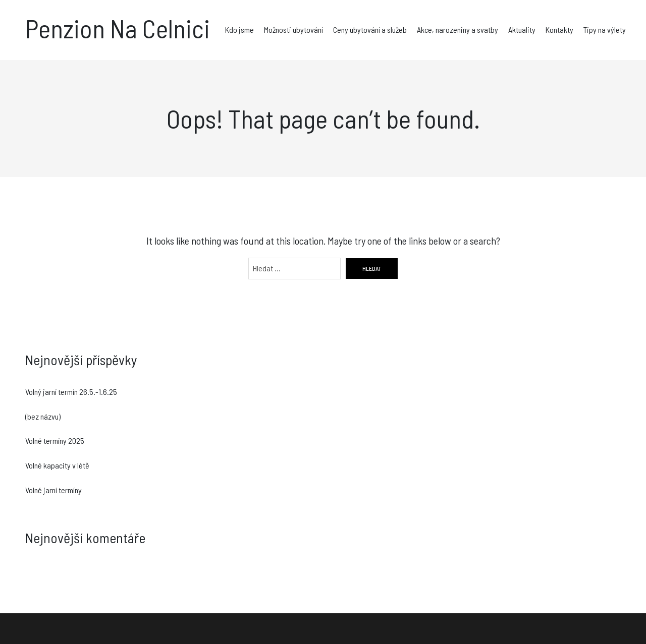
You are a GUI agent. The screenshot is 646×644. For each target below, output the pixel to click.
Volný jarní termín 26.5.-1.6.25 (71, 392)
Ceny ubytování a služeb (370, 30)
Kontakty (559, 30)
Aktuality (522, 30)
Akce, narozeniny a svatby (457, 30)
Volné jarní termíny (53, 490)
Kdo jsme (239, 30)
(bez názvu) (43, 416)
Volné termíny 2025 (55, 441)
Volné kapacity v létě (57, 465)
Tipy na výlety (605, 30)
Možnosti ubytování (293, 30)
